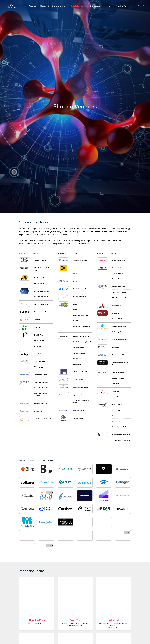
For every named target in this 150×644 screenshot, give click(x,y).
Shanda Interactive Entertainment (55, 6)
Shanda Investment (79, 6)
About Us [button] (34, 6)
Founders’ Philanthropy (126, 6)
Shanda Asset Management (102, 6)
